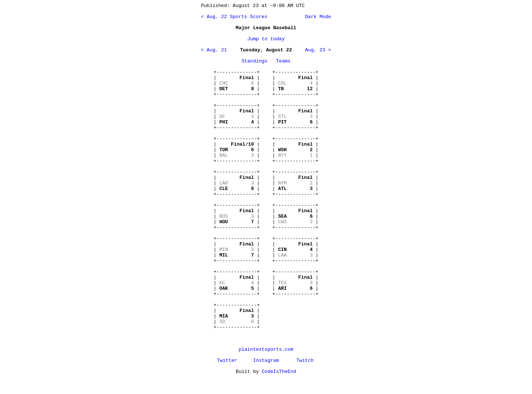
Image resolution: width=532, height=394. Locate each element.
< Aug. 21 (214, 50)
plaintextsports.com (266, 349)
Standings (255, 61)
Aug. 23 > (318, 50)
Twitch (305, 361)
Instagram (266, 361)
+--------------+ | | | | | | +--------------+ (237, 83)
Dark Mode (317, 17)
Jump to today (266, 39)
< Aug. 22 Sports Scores (234, 17)
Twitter (227, 361)
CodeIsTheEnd (279, 372)
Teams (283, 61)
